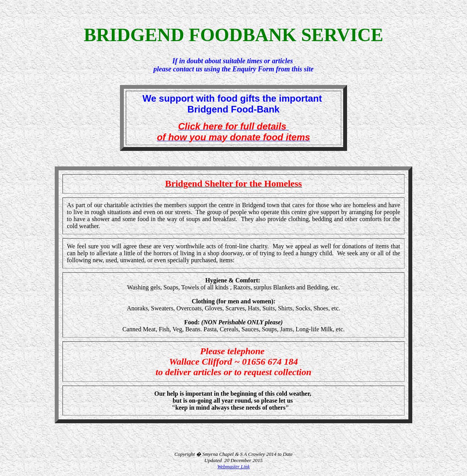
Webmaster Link (234, 466)
